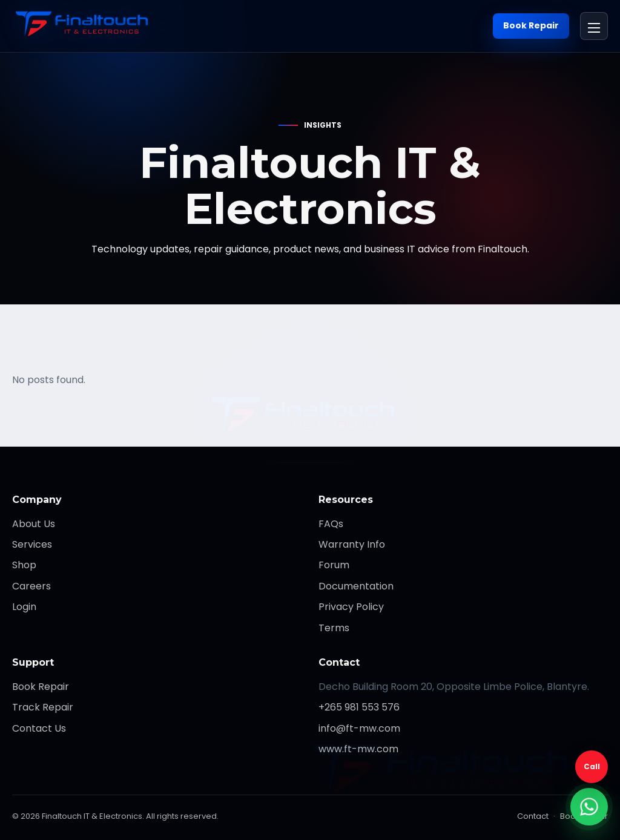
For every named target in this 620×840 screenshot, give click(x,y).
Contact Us (39, 728)
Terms (334, 628)
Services (32, 544)
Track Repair (43, 707)
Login (24, 607)
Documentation (356, 586)
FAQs (331, 524)
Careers (31, 586)
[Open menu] (594, 26)
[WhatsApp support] (589, 807)
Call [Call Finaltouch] (592, 766)
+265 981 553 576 (359, 707)
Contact (533, 816)
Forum (334, 565)
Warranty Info (352, 544)
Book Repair (531, 25)
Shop (24, 565)
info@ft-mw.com (359, 728)
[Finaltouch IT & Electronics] (87, 26)
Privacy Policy (351, 607)
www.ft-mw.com (358, 749)
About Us (34, 524)
